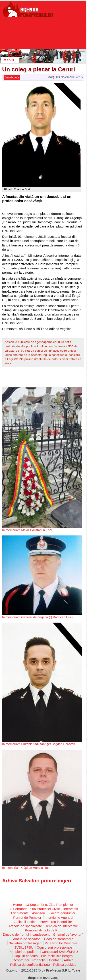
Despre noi (21, 960)
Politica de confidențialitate (30, 965)
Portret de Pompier (27, 917)
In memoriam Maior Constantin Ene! (27, 530)
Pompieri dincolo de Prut (43, 930)
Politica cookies (65, 965)
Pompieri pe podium (23, 952)
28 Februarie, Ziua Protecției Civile (34, 909)
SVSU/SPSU (24, 947)
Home (17, 905)
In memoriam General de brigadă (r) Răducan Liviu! (38, 617)
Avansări (39, 913)
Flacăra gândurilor (62, 913)
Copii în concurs (26, 956)
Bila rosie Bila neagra (57, 956)
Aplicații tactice (25, 922)
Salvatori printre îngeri (25, 943)
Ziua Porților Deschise (61, 943)
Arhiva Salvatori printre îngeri (37, 881)
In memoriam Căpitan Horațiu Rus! (26, 868)
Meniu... (10, 60)
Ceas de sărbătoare (59, 939)
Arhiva (69, 960)
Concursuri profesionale (54, 947)
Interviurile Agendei (59, 917)
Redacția (39, 960)
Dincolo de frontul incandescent (26, 934)
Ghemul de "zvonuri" (68, 934)
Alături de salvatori (27, 939)
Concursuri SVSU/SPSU (60, 952)
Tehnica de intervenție (62, 926)
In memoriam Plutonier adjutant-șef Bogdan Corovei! (39, 744)
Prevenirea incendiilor (56, 922)
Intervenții (71, 909)
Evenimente (20, 913)
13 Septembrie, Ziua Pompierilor (49, 905)
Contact (55, 960)
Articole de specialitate (25, 926)
